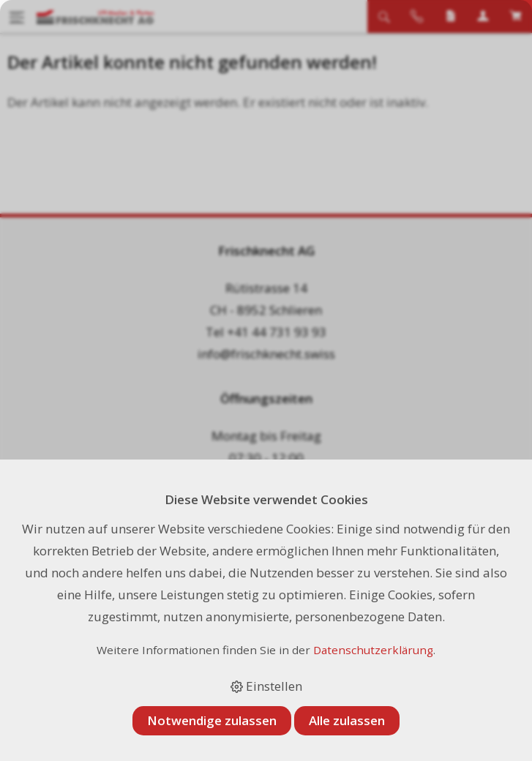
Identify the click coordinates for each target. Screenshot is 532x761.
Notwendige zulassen (212, 720)
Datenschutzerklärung (373, 650)
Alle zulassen (347, 720)
